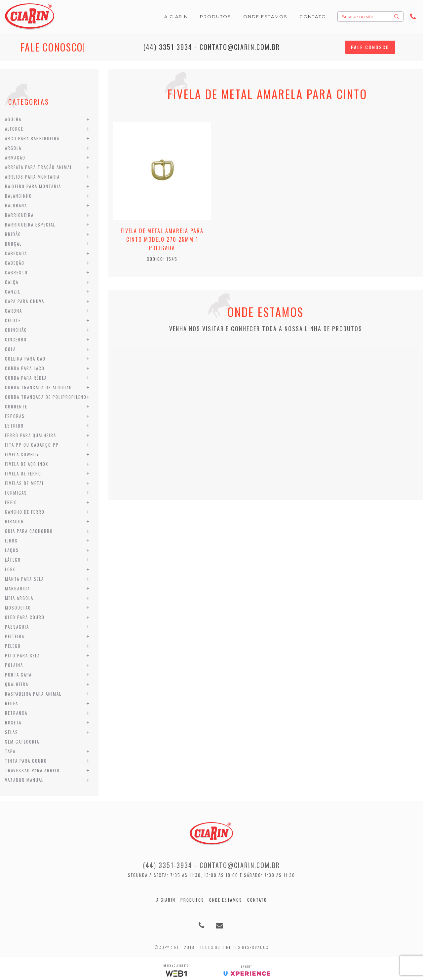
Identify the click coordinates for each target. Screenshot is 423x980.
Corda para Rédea (26, 378)
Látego (13, 560)
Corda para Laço (25, 368)
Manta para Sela (24, 579)
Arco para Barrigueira (32, 138)
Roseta (13, 722)
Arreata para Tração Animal (39, 167)
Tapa (10, 751)
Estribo (14, 426)
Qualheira (17, 684)
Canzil (13, 292)
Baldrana (16, 205)
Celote (13, 320)
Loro (11, 569)
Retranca (16, 713)
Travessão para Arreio (32, 770)
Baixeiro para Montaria (33, 186)
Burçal (13, 244)
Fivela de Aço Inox (27, 464)
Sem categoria (22, 742)
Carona (14, 311)
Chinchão (16, 330)
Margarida (18, 588)
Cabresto (16, 272)
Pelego (13, 646)
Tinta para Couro (26, 761)
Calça (12, 282)
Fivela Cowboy (22, 454)
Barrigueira (19, 215)
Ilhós (11, 541)
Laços (12, 550)
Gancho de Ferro (25, 512)
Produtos (192, 900)
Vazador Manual (24, 780)
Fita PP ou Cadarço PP (32, 445)
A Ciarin (166, 900)
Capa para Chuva (25, 301)
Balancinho (19, 196)
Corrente (16, 406)
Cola (10, 349)
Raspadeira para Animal (33, 694)
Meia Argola (19, 598)
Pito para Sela (22, 655)
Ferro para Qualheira (31, 435)
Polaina (14, 665)
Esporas (15, 416)
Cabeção (15, 263)
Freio (11, 502)
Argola (13, 148)
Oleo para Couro (25, 617)
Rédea (12, 703)
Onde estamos (226, 900)
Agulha (13, 119)
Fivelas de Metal (25, 483)
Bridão (13, 234)
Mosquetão (18, 608)
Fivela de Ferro (23, 473)
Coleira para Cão (25, 359)
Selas (12, 732)
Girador (15, 521)
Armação (15, 157)
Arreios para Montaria (32, 177)
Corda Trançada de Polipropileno (46, 397)
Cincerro (16, 339)
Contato (257, 900)
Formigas (16, 493)
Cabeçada (16, 253)
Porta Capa (18, 675)
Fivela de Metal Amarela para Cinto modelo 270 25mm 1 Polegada (162, 239)
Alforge (14, 129)
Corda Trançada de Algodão (38, 387)
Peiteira (15, 636)
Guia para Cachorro (29, 531)
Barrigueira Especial (30, 225)
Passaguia (17, 627)
